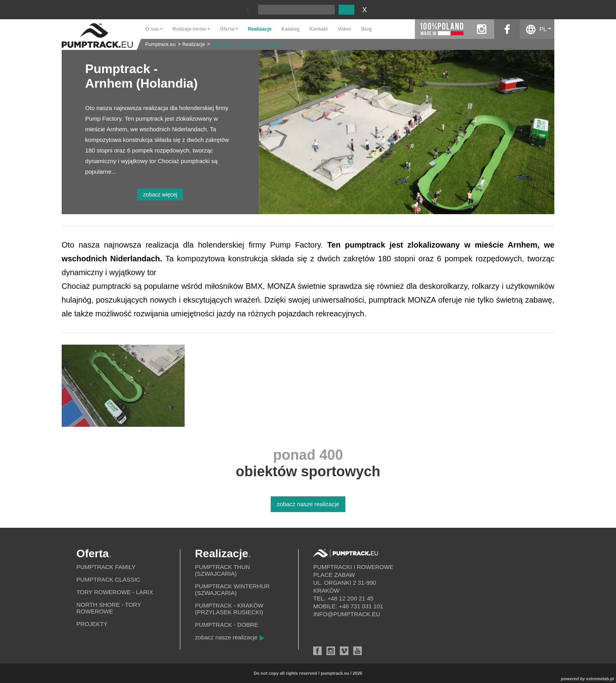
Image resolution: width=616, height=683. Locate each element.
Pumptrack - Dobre (226, 625)
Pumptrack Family (106, 567)
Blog (367, 29)
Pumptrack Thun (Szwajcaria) (222, 570)
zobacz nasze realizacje (308, 504)
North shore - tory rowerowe (108, 608)
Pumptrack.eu (160, 44)
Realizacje (260, 29)
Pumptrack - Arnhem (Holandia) (246, 44)
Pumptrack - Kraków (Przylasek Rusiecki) (229, 609)
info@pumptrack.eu (346, 614)
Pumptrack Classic (108, 579)
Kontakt (319, 29)
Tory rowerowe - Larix (115, 592)
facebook (507, 29)
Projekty (92, 624)
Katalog (291, 29)
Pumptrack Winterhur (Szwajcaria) (232, 589)
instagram (481, 29)
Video (345, 29)
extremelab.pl (600, 679)
